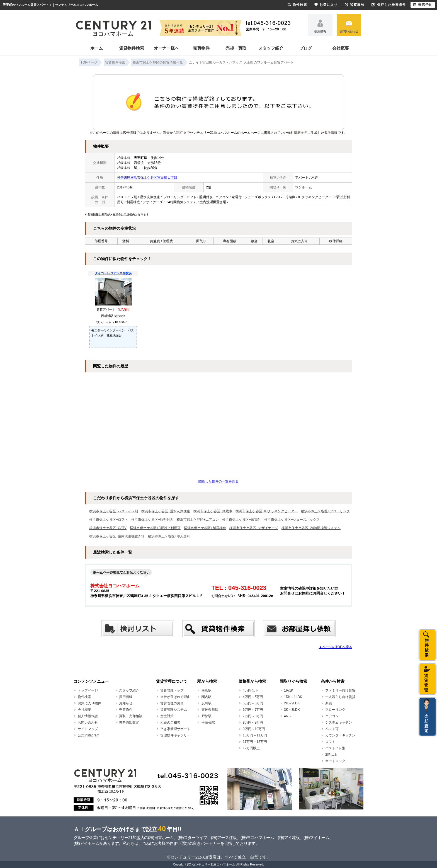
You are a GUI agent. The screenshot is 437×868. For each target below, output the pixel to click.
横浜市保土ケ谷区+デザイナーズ (254, 528)
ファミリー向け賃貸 (340, 690)
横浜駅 (207, 690)
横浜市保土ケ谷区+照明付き (152, 520)
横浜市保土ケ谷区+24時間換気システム (311, 528)
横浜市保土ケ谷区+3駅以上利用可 (155, 528)
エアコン (332, 716)
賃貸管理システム (174, 710)
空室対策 (167, 716)
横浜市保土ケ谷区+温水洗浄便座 (166, 511)
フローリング (335, 710)
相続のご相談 (170, 722)
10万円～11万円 (255, 735)
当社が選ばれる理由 (175, 697)
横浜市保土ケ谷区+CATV (108, 528)
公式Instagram (88, 735)
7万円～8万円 (253, 716)
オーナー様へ (166, 48)
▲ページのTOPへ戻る (336, 647)
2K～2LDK (292, 703)
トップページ (88, 690)
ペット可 (332, 729)
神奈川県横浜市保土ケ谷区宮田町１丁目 (147, 178)
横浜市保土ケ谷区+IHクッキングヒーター (267, 511)
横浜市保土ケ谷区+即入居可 (169, 536)
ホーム (97, 48)
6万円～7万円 (253, 710)
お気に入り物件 (89, 703)
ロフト (330, 742)
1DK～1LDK (293, 697)
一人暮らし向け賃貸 (340, 697)
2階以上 (331, 755)
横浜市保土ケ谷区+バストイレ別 (114, 511)
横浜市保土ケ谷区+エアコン (198, 520)
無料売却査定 (129, 722)
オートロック (335, 761)
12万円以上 (251, 748)
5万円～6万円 (253, 703)
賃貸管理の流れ (172, 703)
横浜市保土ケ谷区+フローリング (325, 511)
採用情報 (320, 31)
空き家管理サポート (175, 729)
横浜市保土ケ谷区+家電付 (241, 520)
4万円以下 (250, 690)
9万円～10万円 (254, 729)
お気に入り (326, 5)
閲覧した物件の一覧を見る (219, 481)
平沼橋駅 (208, 722)
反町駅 (207, 703)
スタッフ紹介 (271, 48)
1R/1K (289, 690)
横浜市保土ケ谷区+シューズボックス (292, 520)
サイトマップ (88, 729)
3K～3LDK (292, 710)
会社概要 (341, 48)
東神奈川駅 (210, 710)
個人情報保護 (88, 716)
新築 (329, 703)
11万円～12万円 (255, 742)
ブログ (306, 48)
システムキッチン (339, 722)
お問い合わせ (349, 31)
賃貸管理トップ (172, 690)
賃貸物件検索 (132, 48)
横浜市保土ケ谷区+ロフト (109, 520)
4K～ (288, 716)
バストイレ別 (335, 748)
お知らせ (126, 703)
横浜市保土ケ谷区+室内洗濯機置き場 (117, 536)
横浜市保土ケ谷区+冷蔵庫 (213, 511)
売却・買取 (236, 48)
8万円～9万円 (253, 722)
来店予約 (423, 5)
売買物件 (201, 48)
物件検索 (84, 697)
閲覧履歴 (355, 5)
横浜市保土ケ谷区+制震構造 (205, 528)
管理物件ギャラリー (175, 735)
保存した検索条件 (389, 5)
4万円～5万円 (253, 697)
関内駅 (207, 697)
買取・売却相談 (131, 716)
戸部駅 (207, 716)
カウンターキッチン (340, 735)
